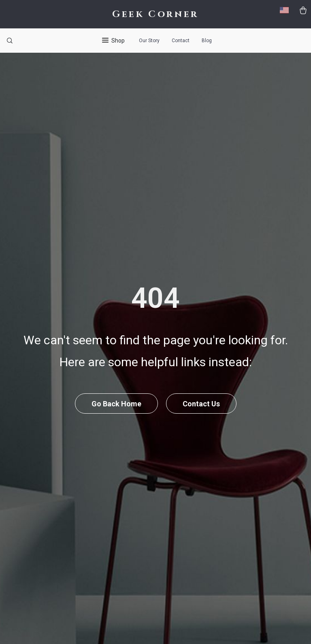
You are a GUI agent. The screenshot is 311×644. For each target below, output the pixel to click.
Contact (181, 41)
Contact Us (201, 404)
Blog (207, 41)
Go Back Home (116, 404)
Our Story (149, 41)
